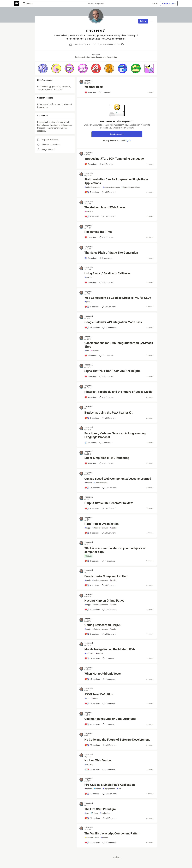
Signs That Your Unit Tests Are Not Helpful (112, 371)
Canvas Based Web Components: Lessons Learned (118, 479)
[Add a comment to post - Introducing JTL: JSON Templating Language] (91, 164)
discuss (88, 556)
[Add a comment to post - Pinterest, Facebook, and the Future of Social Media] (91, 397)
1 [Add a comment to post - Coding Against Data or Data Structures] (108, 724)
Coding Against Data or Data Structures (110, 719)
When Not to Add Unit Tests (102, 674)
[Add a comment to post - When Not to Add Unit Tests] (92, 679)
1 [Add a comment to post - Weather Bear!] (104, 92)
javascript (89, 838)
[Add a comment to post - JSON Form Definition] (92, 704)
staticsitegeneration (93, 187)
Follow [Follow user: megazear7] (143, 21)
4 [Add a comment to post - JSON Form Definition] (108, 704)
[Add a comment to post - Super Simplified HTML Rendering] (91, 463)
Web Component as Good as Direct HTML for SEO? (118, 298)
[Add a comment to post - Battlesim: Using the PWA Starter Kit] (92, 418)
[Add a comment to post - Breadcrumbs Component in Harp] (92, 585)
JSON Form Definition (99, 694)
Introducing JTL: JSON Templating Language (114, 159)
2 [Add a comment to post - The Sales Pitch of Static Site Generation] (105, 258)
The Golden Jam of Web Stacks (105, 207)
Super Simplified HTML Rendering (107, 458)
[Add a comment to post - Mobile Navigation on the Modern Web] (92, 658)
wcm (87, 699)
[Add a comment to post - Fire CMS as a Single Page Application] (92, 794)
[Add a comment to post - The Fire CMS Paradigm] (92, 818)
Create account (169, 3)
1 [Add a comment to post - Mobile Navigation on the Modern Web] (108, 658)
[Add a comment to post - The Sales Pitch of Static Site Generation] (91, 258)
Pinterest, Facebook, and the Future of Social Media (118, 392)
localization (105, 813)
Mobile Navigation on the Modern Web (110, 649)
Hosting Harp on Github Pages (104, 601)
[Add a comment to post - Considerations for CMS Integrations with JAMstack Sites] (91, 356)
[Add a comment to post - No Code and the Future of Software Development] (92, 745)
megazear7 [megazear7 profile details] (89, 81)
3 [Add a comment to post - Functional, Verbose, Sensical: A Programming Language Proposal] (105, 443)
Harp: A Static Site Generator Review (108, 503)
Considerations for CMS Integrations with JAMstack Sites (119, 345)
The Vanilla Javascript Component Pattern (112, 833)
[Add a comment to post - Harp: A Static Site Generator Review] (92, 509)
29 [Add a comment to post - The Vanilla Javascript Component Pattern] (109, 843)
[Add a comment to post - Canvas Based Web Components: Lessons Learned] (92, 488)
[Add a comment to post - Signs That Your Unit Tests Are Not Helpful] (91, 376)
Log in (155, 3)
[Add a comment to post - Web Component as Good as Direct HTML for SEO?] (92, 307)
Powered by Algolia (96, 4)
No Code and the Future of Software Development (117, 740)
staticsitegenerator (100, 528)
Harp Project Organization (101, 524)
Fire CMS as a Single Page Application (110, 785)
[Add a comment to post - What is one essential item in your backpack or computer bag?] (92, 561)
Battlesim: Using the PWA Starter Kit (108, 413)
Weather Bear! (94, 87)
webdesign (89, 653)
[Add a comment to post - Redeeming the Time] (91, 237)
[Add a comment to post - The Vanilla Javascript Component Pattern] (92, 843)
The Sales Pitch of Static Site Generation (111, 253)
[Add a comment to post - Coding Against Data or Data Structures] (92, 724)
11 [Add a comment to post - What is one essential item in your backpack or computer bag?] (108, 561)
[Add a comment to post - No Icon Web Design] (92, 769)
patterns (104, 838)
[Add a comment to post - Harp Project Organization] (92, 533)
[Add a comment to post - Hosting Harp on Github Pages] (92, 610)
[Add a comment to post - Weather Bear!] (90, 92)
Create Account (117, 134)
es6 (97, 838)
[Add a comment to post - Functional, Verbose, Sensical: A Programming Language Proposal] (91, 443)
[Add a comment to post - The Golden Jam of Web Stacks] (92, 217)
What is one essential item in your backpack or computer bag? (115, 550)
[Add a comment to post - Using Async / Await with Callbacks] (91, 282)
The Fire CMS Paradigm (100, 809)
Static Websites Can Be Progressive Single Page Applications (116, 181)
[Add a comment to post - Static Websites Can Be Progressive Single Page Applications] (92, 192)
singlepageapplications (131, 187)
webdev (88, 483)
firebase (97, 789)
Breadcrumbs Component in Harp (106, 576)
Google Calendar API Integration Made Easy (113, 322)
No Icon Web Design (98, 760)
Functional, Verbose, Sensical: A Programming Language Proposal (115, 435)
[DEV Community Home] (17, 3)
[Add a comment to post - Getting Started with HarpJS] (92, 634)
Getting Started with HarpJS (103, 625)
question (89, 278)
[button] (43, 68)
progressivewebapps (111, 187)
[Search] (24, 3)
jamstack (89, 212)
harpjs (88, 528)
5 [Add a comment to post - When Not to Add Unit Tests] (108, 679)
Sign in (128, 141)
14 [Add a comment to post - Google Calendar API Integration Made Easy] (109, 328)
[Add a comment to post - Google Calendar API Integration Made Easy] (92, 328)
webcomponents (100, 483)
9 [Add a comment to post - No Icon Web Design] (108, 769)
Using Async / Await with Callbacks (108, 273)
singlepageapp (109, 789)
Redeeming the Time (98, 232)
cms (87, 351)
